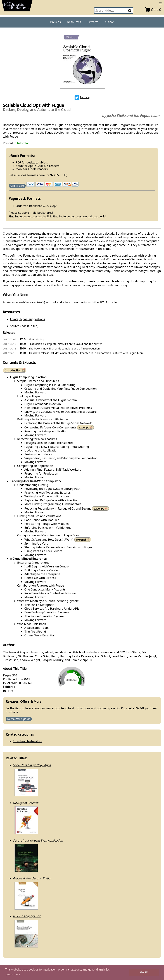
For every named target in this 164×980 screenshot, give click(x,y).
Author (109, 22)
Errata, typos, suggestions (28, 319)
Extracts (93, 22)
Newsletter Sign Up (19, 719)
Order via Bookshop (29, 206)
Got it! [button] (144, 972)
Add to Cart (17, 186)
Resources (74, 22)
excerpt (86, 427)
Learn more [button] (13, 974)
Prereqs (55, 22)
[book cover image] (82, 62)
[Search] (130, 11)
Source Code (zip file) (24, 326)
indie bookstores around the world (82, 216)
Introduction (15, 370)
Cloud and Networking (28, 741)
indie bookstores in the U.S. (33, 216)
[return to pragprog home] (17, 7)
